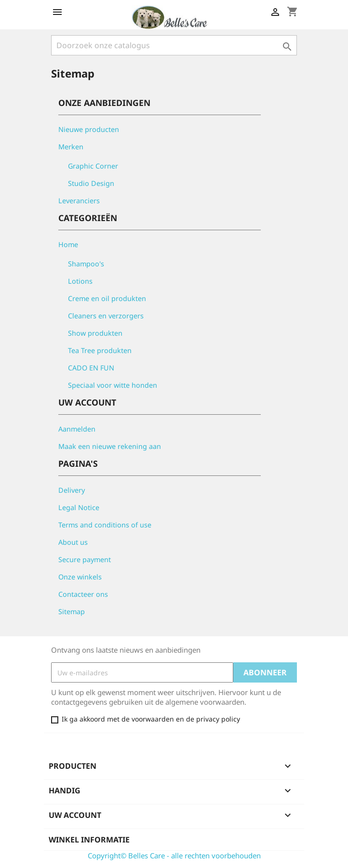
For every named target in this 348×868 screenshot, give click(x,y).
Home (68, 244)
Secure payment (85, 559)
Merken (71, 147)
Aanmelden (77, 429)
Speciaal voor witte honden (113, 385)
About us (73, 542)
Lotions (80, 281)
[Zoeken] (174, 45)
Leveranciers (79, 201)
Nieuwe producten (89, 129)
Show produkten (95, 333)
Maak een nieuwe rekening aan (110, 446)
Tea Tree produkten (100, 350)
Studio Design (91, 183)
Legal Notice (79, 507)
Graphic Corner (93, 166)
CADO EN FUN (91, 368)
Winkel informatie (89, 840)
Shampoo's (86, 264)
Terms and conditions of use (105, 525)
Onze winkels (80, 577)
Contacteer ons (83, 594)
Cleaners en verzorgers (106, 316)
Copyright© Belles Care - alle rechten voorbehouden (174, 855)
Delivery (72, 490)
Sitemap (72, 612)
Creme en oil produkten (107, 298)
